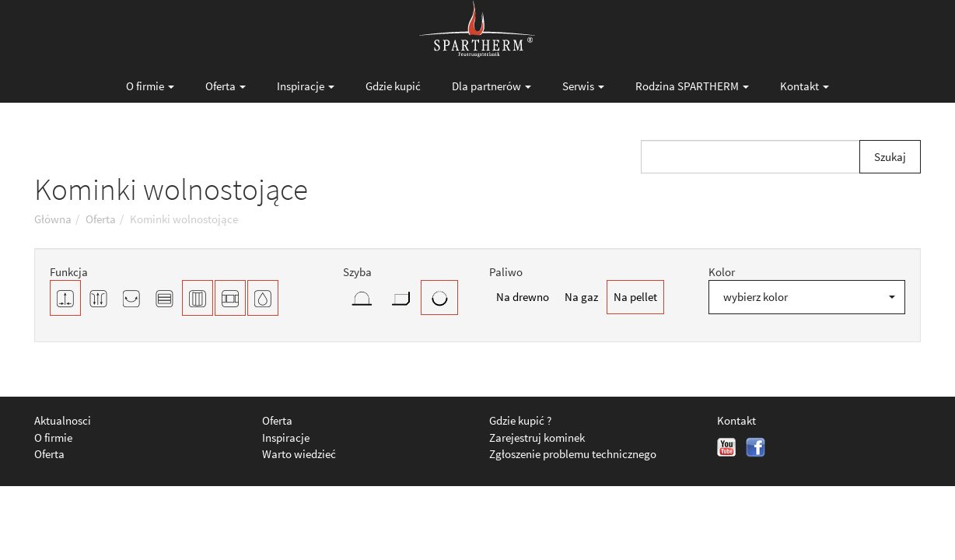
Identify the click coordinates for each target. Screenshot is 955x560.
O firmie (150, 86)
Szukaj (890, 157)
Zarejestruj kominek (537, 437)
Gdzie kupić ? (520, 420)
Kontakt (805, 86)
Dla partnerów (491, 86)
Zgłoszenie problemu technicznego (573, 454)
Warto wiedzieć (299, 454)
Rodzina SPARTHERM (692, 86)
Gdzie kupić (393, 86)
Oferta (226, 86)
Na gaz (581, 297)
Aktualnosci (63, 420)
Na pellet (635, 297)
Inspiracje (306, 86)
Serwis (583, 86)
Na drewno (523, 297)
